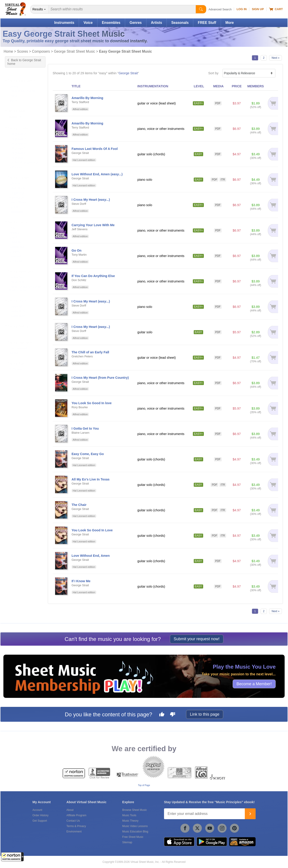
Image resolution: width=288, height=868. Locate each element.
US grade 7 (18, 153)
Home (8, 51)
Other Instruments (22, 87)
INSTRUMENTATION (153, 86)
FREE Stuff (207, 23)
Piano (14, 91)
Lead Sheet (18, 198)
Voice (88, 23)
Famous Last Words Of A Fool (95, 149)
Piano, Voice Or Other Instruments (25, 284)
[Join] (250, 814)
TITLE (76, 86)
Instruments (64, 23)
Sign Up (258, 9)
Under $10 (17, 307)
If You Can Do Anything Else (93, 276)
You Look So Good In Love (92, 530)
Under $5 (16, 302)
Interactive (17, 193)
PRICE (237, 86)
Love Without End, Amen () (97, 174)
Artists (156, 23)
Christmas (17, 242)
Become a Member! (254, 684)
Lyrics (14, 203)
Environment (74, 832)
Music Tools (129, 815)
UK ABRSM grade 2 (24, 158)
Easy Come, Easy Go (88, 454)
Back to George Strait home (24, 62)
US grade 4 (18, 139)
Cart (276, 9)
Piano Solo (17, 277)
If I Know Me (81, 581)
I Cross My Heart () (91, 200)
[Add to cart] (272, 103)
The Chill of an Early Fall (90, 352)
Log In (242, 9)
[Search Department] (40, 9)
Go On (76, 250)
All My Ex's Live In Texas (91, 479)
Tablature (16, 207)
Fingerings (17, 188)
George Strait (128, 73)
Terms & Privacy (76, 826)
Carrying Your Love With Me (93, 225)
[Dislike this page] (173, 715)
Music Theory (130, 821)
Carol (13, 233)
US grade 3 (18, 134)
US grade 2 (18, 130)
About (70, 810)
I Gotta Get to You (85, 428)
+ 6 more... (17, 163)
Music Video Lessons (135, 826)
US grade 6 (18, 149)
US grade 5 (18, 144)
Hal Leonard (18, 344)
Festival (15, 252)
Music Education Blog (135, 832)
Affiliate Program (76, 815)
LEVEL (199, 86)
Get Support (40, 821)
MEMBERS (256, 86)
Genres (136, 23)
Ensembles (111, 23)
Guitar (14, 82)
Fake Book (17, 184)
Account (37, 810)
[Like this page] (162, 715)
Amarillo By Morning (87, 98)
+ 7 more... (17, 257)
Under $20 (17, 311)
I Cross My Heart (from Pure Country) (100, 378)
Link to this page (205, 714)
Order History (40, 815)
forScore (16, 365)
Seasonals (180, 23)
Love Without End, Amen (91, 556)
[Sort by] (249, 73)
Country (15, 247)
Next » (276, 58)
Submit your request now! (197, 639)
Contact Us (73, 821)
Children (16, 238)
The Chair (79, 505)
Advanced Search (220, 9)
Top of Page (144, 785)
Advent (15, 228)
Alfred (14, 349)
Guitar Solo (18, 273)
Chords (15, 179)
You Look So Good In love (92, 403)
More (230, 23)
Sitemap (127, 842)
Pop (12, 223)
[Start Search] (201, 9)
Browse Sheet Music (134, 810)
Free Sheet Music (133, 837)
